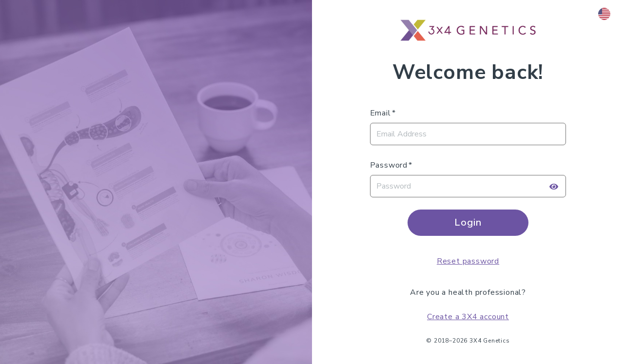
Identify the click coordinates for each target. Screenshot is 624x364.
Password (389, 165)
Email (380, 113)
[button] (605, 14)
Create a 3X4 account (468, 317)
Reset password (468, 261)
